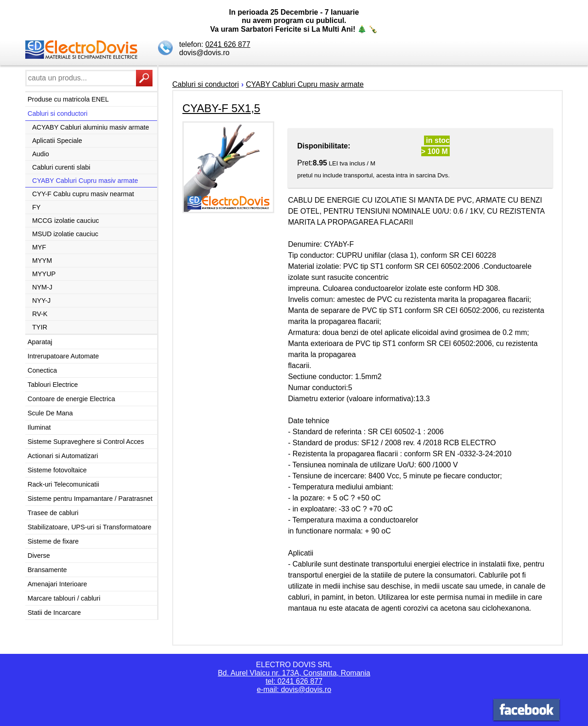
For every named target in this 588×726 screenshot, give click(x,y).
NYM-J (42, 287)
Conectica (42, 370)
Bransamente (47, 570)
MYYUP (44, 274)
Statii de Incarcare (54, 613)
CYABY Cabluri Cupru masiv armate (85, 181)
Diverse (39, 556)
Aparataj (40, 342)
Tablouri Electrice (53, 385)
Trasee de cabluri (53, 513)
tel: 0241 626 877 (294, 681)
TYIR (40, 327)
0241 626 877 (228, 44)
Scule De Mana (50, 413)
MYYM (42, 261)
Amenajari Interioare (57, 584)
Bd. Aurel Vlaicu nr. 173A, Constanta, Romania (294, 673)
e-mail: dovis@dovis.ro (294, 689)
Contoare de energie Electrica (71, 399)
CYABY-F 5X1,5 (221, 108)
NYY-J (41, 301)
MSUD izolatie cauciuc (65, 234)
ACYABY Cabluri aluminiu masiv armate (91, 127)
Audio (41, 154)
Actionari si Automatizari (63, 456)
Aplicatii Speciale (57, 141)
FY (36, 207)
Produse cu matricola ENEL (68, 99)
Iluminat (39, 427)
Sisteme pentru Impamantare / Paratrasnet (90, 499)
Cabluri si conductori (57, 113)
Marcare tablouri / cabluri (64, 598)
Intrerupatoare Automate (63, 356)
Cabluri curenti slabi (61, 167)
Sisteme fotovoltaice (57, 470)
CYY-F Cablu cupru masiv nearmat (83, 194)
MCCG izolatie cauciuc (66, 221)
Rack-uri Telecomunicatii (63, 484)
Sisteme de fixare (53, 541)
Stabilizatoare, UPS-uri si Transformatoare (90, 527)
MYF (39, 247)
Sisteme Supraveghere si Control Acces (86, 442)
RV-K (40, 314)
